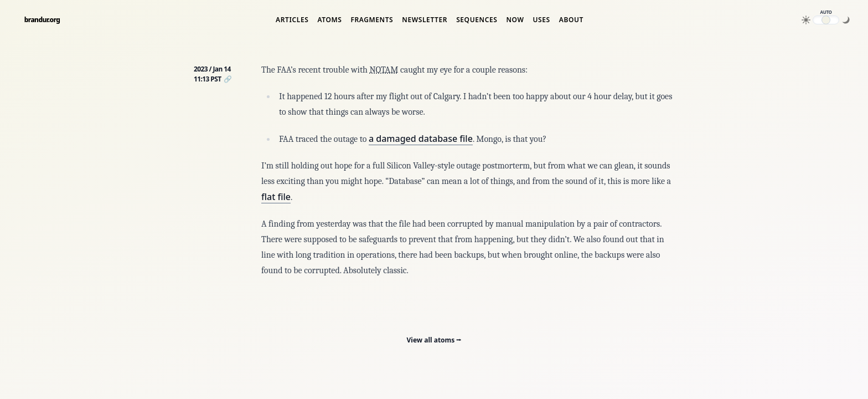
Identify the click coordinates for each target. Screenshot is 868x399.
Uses (541, 20)
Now (515, 20)
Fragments (372, 20)
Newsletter (425, 20)
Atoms (329, 20)
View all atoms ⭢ (434, 340)
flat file (276, 197)
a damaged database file (421, 139)
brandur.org (42, 20)
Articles (292, 20)
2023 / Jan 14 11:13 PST (212, 74)
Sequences (477, 20)
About (571, 20)
